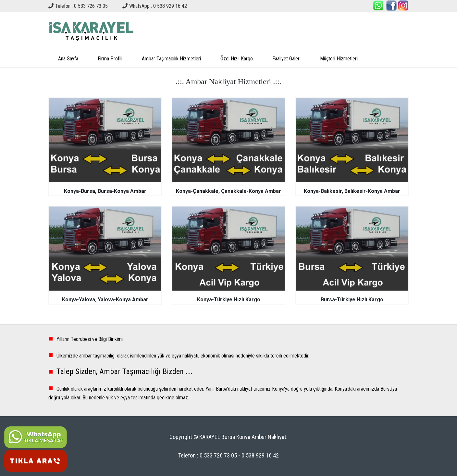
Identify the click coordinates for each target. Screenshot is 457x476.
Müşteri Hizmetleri (339, 59)
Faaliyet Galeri (286, 59)
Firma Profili (110, 59)
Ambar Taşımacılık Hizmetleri (171, 59)
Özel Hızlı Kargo (237, 59)
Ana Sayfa (68, 59)
